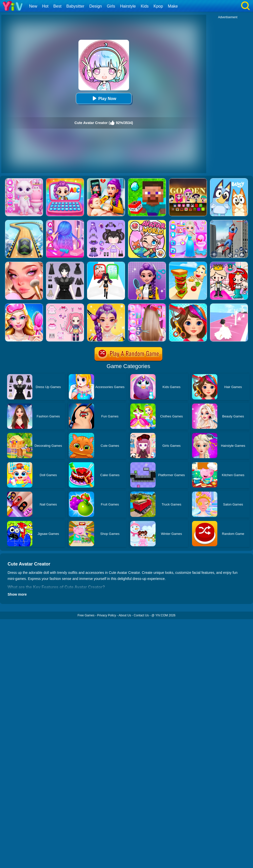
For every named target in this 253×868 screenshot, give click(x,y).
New (33, 6)
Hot (45, 6)
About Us (125, 615)
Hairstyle (128, 6)
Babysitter (75, 6)
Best (57, 6)
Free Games (86, 615)
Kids (145, 6)
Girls (111, 6)
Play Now (104, 98)
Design (96, 6)
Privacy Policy (107, 615)
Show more (17, 594)
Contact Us (141, 615)
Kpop (158, 6)
